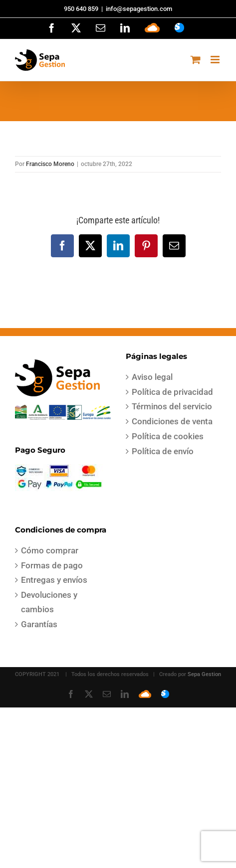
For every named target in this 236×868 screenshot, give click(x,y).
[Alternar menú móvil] (216, 60)
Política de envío (163, 451)
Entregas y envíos (54, 580)
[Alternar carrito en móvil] (196, 60)
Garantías (39, 624)
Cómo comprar (50, 550)
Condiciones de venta (172, 421)
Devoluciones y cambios (49, 602)
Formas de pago (52, 565)
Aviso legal (152, 377)
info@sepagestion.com (139, 9)
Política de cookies (168, 436)
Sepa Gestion (204, 674)
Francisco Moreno (50, 164)
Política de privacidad (172, 392)
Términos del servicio (172, 406)
